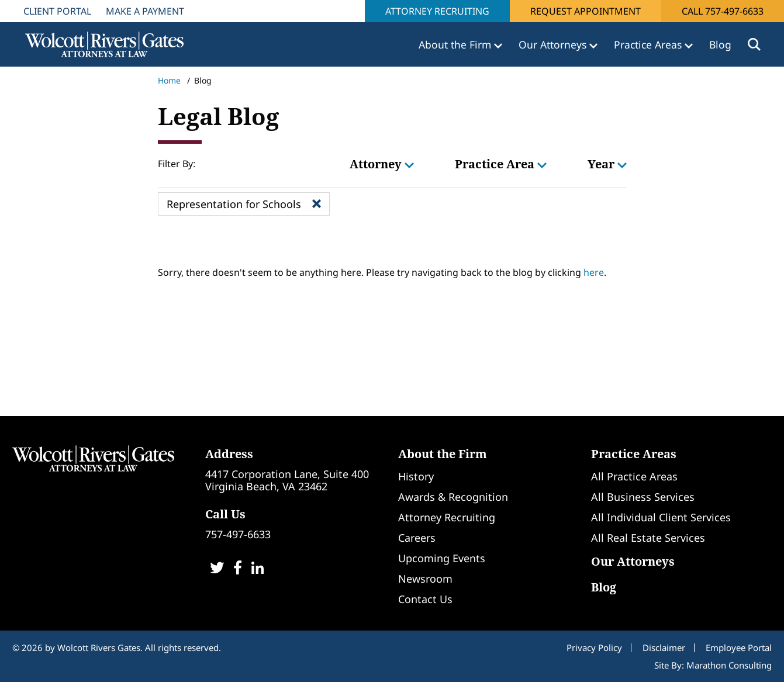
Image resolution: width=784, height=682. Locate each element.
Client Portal (57, 11)
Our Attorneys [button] (554, 44)
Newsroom (425, 579)
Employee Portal (739, 648)
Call (723, 11)
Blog (720, 44)
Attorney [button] (382, 164)
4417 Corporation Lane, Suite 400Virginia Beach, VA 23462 (287, 480)
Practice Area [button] (501, 164)
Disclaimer (664, 648)
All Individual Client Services (661, 517)
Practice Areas (634, 454)
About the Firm (443, 454)
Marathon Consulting (729, 665)
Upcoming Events (442, 558)
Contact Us (425, 599)
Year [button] (607, 164)
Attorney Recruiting (437, 11)
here (594, 272)
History (416, 476)
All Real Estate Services (648, 538)
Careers (417, 538)
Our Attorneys (633, 561)
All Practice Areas (634, 476)
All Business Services (643, 497)
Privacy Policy (594, 648)
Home (169, 80)
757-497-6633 (238, 534)
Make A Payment (145, 11)
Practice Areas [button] (649, 44)
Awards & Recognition (453, 497)
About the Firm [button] (456, 44)
